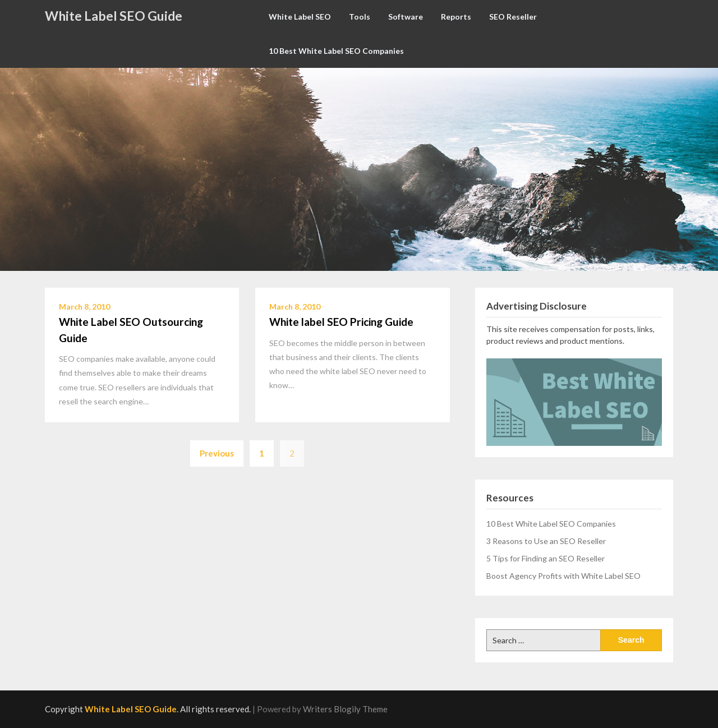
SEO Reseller (513, 17)
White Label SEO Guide (114, 16)
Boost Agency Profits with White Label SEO (563, 576)
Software (406, 17)
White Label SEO (300, 17)
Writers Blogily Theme (345, 709)
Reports (456, 17)
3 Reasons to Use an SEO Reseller (546, 541)
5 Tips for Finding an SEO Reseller (546, 558)
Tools (360, 17)
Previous (217, 453)
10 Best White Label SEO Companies (336, 51)
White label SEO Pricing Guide (341, 322)
